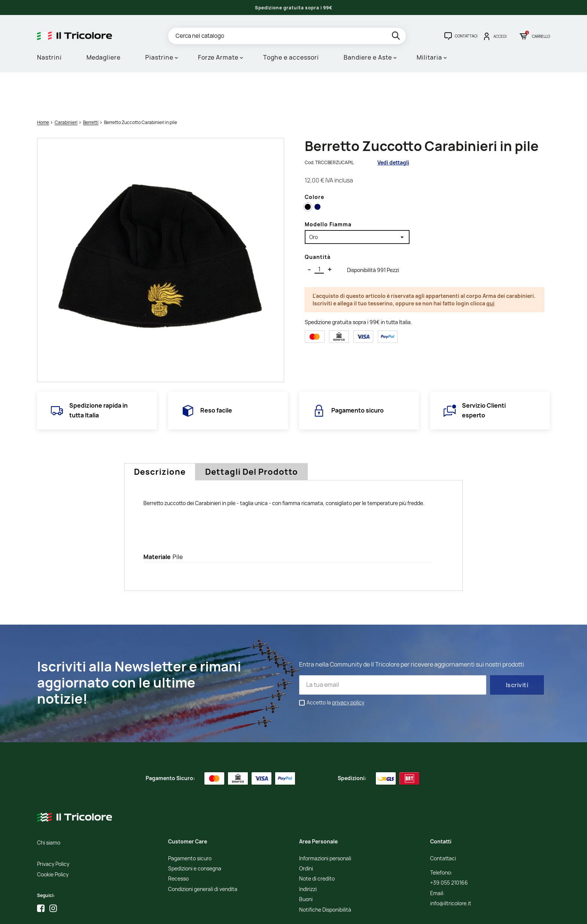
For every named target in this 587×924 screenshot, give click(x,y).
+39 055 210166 (449, 845)
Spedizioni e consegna (195, 831)
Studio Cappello (448, 913)
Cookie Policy (53, 836)
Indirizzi (308, 851)
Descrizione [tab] (160, 434)
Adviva (476, 913)
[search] (397, 37)
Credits (422, 913)
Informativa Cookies (390, 913)
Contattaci (443, 820)
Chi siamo (49, 804)
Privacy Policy (53, 826)
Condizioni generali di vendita (203, 851)
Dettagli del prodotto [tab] (252, 434)
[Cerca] (287, 36)
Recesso (178, 841)
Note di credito (317, 841)
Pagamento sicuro (190, 820)
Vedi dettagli (393, 124)
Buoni (306, 861)
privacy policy (348, 664)
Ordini (306, 831)
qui (490, 265)
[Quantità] (319, 231)
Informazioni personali (325, 820)
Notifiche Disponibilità (325, 871)
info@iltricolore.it (451, 865)
